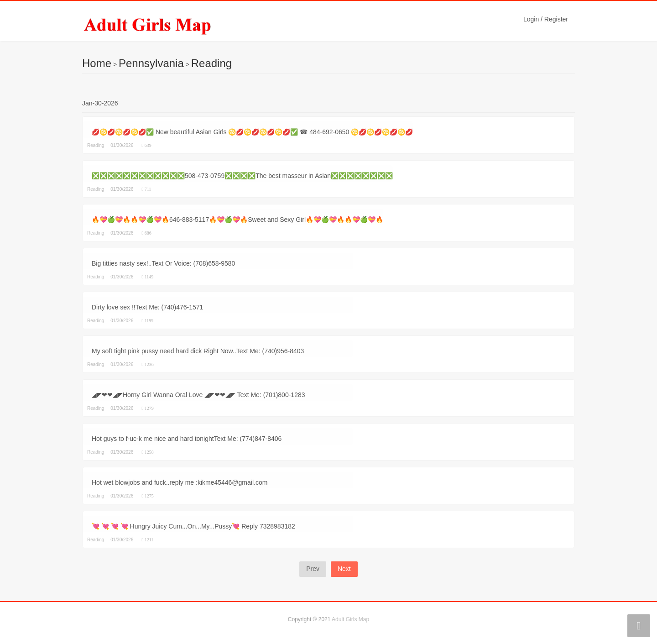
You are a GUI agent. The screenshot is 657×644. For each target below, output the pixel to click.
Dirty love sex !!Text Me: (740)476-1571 (147, 307)
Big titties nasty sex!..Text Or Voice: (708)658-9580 (163, 263)
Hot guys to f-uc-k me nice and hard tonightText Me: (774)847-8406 (187, 439)
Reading (211, 63)
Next (344, 569)
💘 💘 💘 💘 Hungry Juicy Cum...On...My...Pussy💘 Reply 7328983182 (193, 526)
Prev (313, 569)
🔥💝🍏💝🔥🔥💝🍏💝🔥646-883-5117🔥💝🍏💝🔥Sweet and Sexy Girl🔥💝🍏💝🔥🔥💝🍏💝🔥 (237, 220)
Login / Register (546, 19)
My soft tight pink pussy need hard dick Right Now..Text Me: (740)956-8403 (198, 351)
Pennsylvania (151, 63)
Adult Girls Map (350, 619)
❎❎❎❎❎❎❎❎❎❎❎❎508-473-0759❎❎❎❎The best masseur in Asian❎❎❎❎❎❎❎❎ (242, 176)
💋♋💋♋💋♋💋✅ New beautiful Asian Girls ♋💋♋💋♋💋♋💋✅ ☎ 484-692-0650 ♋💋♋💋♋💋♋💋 (252, 132)
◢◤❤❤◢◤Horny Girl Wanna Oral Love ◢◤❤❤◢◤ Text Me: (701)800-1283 (198, 395)
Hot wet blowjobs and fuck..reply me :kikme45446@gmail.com (180, 482)
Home (97, 63)
